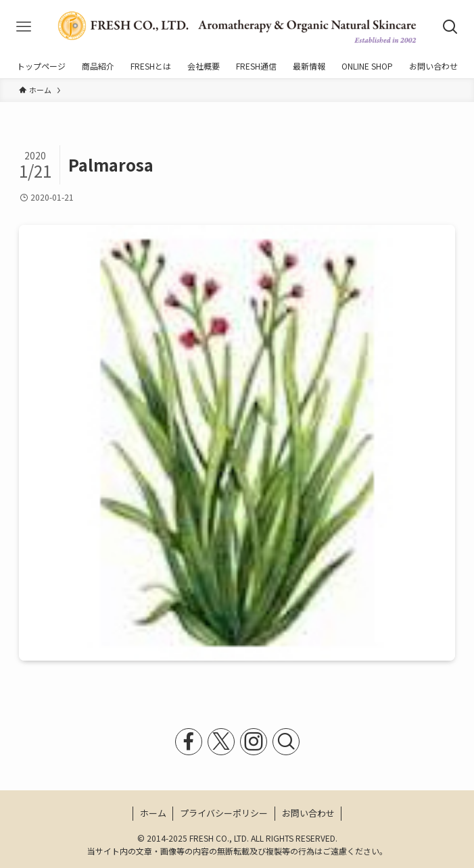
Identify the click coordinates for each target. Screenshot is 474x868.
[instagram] (254, 742)
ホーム (153, 813)
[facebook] (189, 742)
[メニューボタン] (24, 27)
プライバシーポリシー (224, 813)
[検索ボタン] (450, 27)
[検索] (286, 742)
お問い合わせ (308, 813)
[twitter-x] (221, 742)
